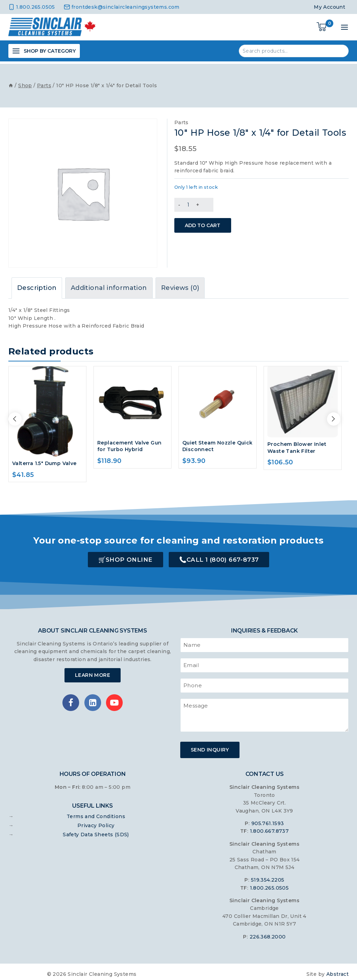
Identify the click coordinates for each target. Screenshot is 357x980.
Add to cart (210, 220)
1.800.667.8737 (269, 826)
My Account (329, 7)
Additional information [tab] (109, 285)
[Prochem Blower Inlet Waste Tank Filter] (303, 400)
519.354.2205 (268, 875)
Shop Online (129, 557)
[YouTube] (114, 700)
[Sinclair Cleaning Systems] (52, 27)
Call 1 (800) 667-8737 (223, 557)
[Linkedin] (93, 700)
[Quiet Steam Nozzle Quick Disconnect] (218, 399)
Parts (181, 120)
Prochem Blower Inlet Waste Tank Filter (297, 445)
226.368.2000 (268, 932)
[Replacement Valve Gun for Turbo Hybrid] (132, 399)
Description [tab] (37, 285)
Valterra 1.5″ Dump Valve (44, 461)
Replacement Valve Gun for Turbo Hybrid (129, 444)
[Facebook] (71, 700)
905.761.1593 (268, 819)
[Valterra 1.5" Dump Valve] (47, 409)
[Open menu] (344, 27)
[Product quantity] (188, 202)
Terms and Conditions (96, 811)
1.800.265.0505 (269, 883)
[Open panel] (44, 51)
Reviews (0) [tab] (180, 285)
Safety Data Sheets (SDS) (96, 830)
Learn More (93, 673)
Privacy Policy (96, 821)
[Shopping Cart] (325, 27)
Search (339, 50)
